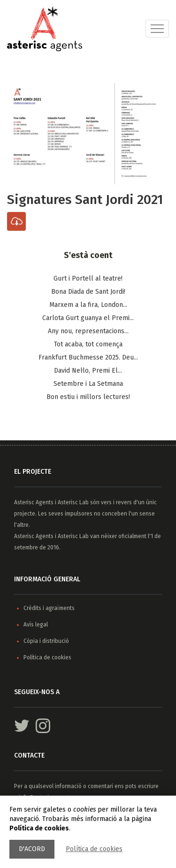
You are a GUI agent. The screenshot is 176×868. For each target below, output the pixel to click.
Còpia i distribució (46, 641)
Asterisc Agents (34, 502)
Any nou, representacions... (88, 332)
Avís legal (36, 625)
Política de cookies (94, 849)
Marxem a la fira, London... (88, 305)
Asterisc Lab (73, 502)
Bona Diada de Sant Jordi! (88, 292)
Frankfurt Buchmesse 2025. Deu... (88, 358)
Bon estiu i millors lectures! (88, 397)
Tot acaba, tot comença (88, 345)
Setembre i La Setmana (88, 384)
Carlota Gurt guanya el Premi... (88, 318)
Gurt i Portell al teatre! (88, 279)
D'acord (32, 849)
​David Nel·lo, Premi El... (88, 371)
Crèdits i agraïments (49, 608)
